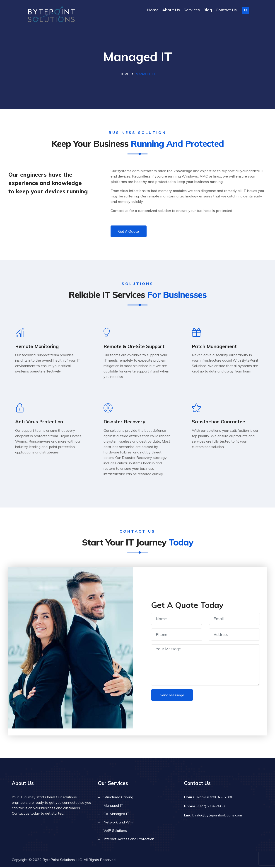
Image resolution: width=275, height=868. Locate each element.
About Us (171, 10)
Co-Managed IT (116, 815)
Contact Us (226, 10)
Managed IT (113, 806)
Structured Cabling (118, 798)
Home (153, 10)
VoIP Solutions (115, 832)
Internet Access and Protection (129, 840)
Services (192, 10)
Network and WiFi (118, 823)
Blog (208, 10)
